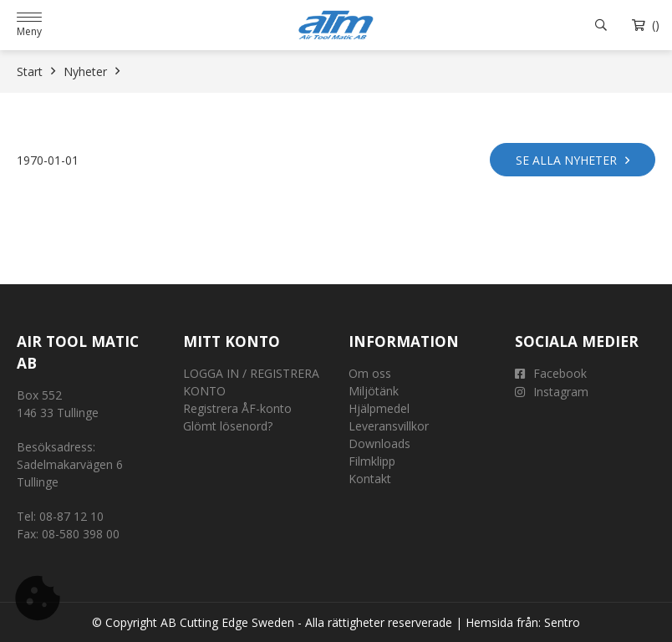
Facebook (551, 373)
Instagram (552, 392)
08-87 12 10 (71, 516)
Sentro (562, 622)
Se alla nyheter (573, 160)
